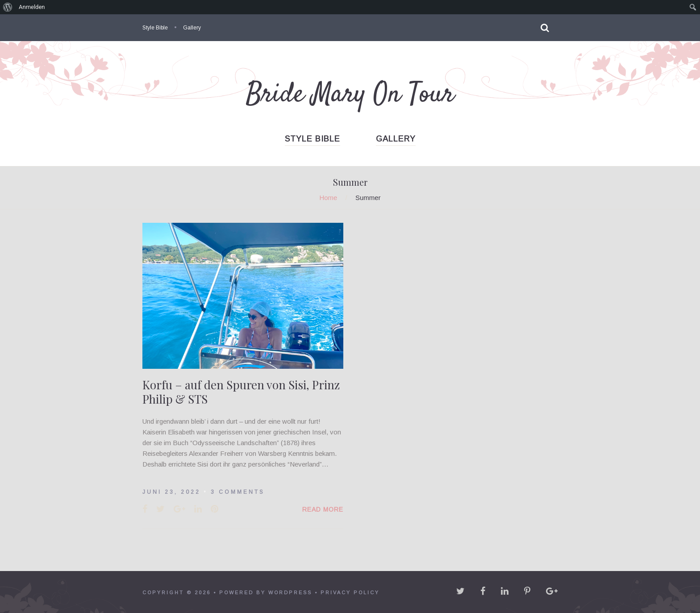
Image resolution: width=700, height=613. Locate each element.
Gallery (192, 28)
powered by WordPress (266, 592)
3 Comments (238, 492)
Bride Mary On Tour (350, 95)
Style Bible (155, 28)
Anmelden (32, 7)
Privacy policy (350, 592)
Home (328, 198)
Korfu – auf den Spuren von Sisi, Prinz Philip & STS (241, 392)
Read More (323, 509)
